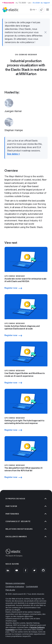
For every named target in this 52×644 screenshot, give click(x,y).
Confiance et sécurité (26, 521)
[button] (45, 32)
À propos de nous (26, 499)
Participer (26, 506)
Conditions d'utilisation (15, 587)
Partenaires (26, 514)
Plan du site (10, 590)
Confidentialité (32, 587)
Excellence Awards (26, 537)
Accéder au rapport (41, 3)
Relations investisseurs (26, 529)
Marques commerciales (15, 583)
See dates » (13, 154)
